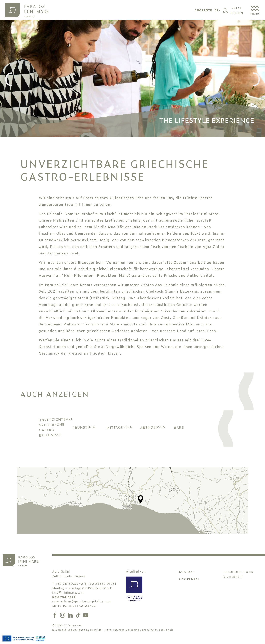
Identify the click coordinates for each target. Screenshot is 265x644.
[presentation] (9, 80)
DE (217, 10)
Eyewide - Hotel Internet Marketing (115, 632)
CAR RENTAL (190, 582)
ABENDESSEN (157, 432)
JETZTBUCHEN (237, 10)
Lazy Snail (166, 632)
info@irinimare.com (68, 595)
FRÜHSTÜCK (89, 434)
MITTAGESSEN (123, 432)
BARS (191, 440)
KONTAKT (187, 574)
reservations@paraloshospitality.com (82, 604)
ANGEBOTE (203, 10)
